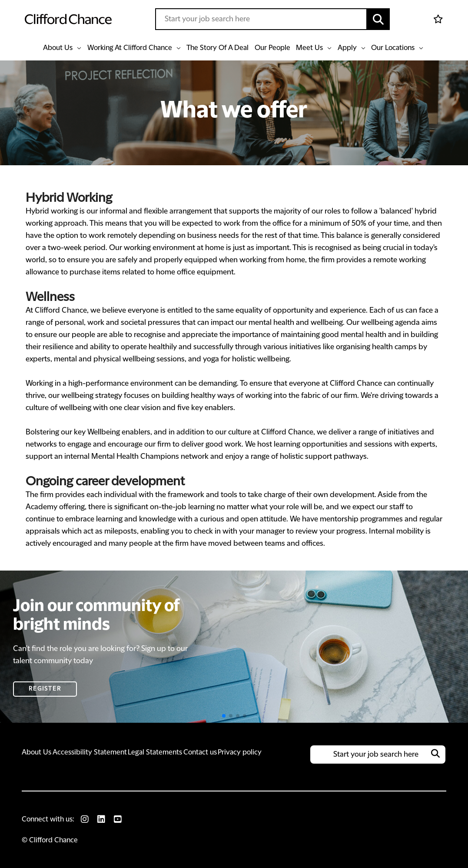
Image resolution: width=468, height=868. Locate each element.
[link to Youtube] (118, 819)
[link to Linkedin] (101, 819)
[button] (378, 19)
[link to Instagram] (85, 819)
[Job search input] (261, 19)
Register (45, 689)
